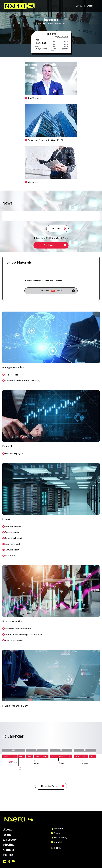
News (57, 833)
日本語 (79, 6)
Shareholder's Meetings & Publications (24, 634)
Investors (59, 829)
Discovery (10, 840)
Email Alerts (50, 245)
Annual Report (12, 550)
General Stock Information (18, 629)
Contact (9, 850)
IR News (56, 229)
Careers (58, 842)
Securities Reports (14, 538)
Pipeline (9, 845)
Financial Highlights (14, 453)
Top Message (12, 375)
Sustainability (60, 838)
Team (7, 834)
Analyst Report (13, 544)
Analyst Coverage (14, 640)
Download (51, 291)
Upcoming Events (50, 786)
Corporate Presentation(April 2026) (23, 381)
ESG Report (11, 556)
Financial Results (13, 526)
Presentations (12, 532)
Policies (8, 855)
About (7, 829)
